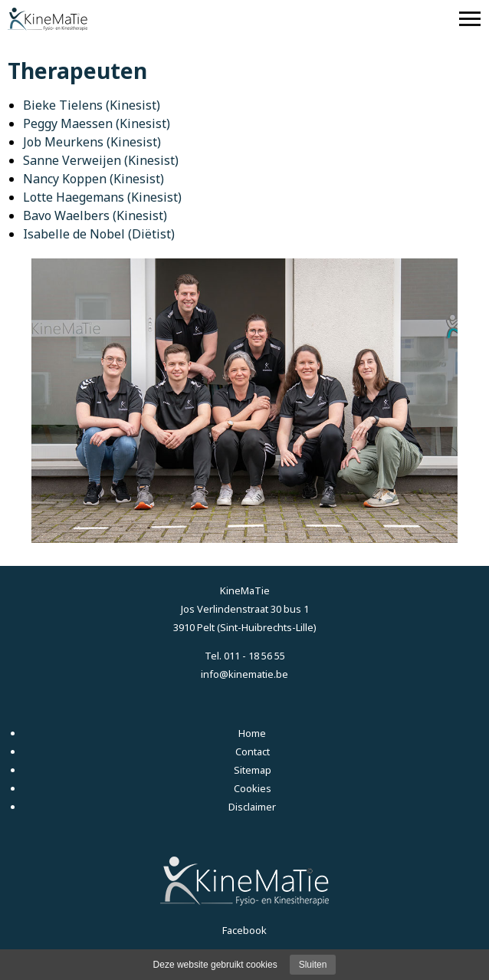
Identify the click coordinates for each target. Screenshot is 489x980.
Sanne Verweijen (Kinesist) (101, 160)
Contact (253, 751)
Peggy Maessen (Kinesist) (97, 123)
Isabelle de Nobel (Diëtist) (99, 234)
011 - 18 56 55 (254, 656)
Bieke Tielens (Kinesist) (92, 105)
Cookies (253, 788)
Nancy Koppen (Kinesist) (94, 179)
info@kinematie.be (244, 674)
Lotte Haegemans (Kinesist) (102, 197)
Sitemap (253, 770)
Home (252, 733)
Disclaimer (252, 807)
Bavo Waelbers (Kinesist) (95, 215)
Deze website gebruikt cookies (215, 965)
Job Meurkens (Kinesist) (92, 142)
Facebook (244, 930)
